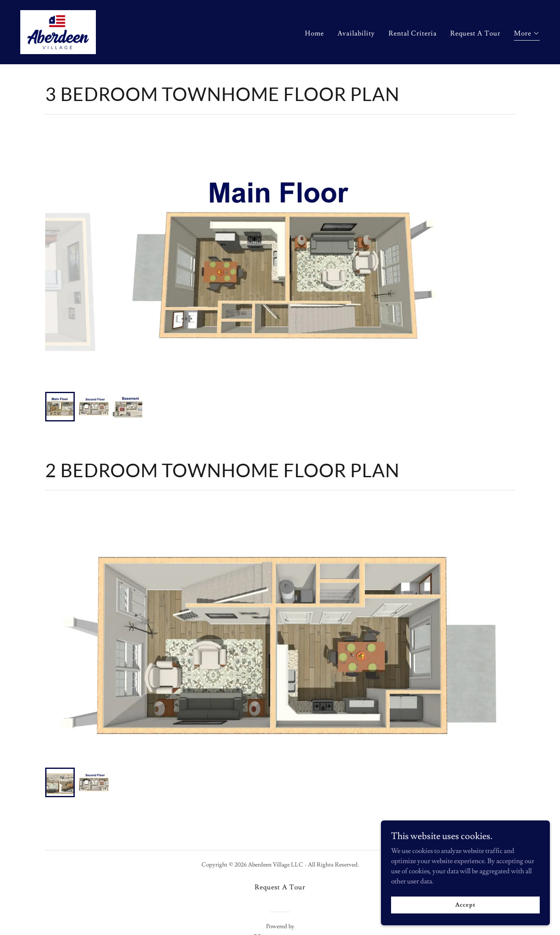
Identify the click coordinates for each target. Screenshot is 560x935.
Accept (465, 905)
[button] (527, 34)
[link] (58, 30)
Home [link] (314, 33)
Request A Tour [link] (475, 33)
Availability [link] (356, 33)
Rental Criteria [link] (413, 33)
